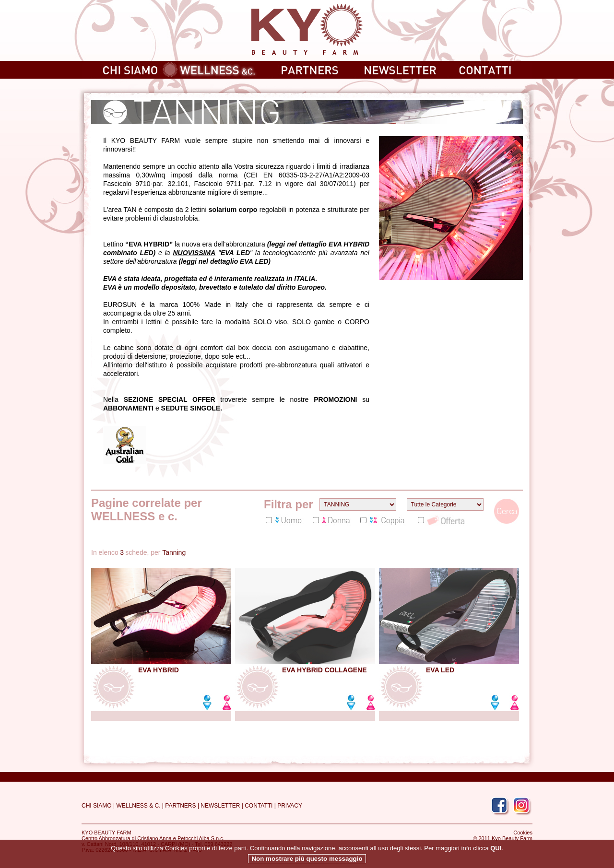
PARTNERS (180, 806)
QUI (496, 856)
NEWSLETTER (220, 806)
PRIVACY (290, 806)
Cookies (523, 833)
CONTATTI (259, 806)
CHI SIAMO (97, 806)
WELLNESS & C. (138, 806)
